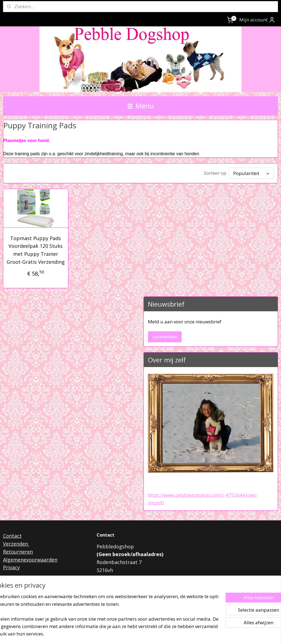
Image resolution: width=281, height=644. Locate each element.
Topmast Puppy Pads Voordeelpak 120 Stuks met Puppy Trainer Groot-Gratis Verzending (36, 250)
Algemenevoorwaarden (30, 560)
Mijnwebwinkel (202, 634)
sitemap (121, 634)
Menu (141, 106)
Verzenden (16, 544)
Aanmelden (165, 337)
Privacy (11, 567)
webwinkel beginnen (154, 634)
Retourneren (18, 552)
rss (133, 634)
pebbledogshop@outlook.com (148, 586)
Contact (12, 536)
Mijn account (257, 20)
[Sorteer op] (251, 173)
